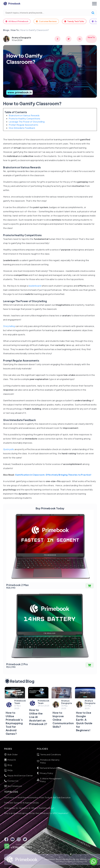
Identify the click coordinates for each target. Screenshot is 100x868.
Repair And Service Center (24, 776)
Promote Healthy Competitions (24, 119)
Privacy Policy (50, 773)
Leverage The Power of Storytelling (27, 122)
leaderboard (35, 286)
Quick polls (9, 449)
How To (15, 30)
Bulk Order (16, 754)
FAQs (14, 770)
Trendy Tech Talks (74, 21)
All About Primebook (17, 21)
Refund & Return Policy (55, 768)
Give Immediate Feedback (22, 128)
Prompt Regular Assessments (23, 125)
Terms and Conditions (54, 754)
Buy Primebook (19, 786)
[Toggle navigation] (94, 4)
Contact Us (17, 781)
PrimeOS (15, 760)
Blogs (6, 30)
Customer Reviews (46, 21)
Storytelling (9, 326)
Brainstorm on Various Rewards (24, 115)
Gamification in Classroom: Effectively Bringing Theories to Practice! (53, 475)
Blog (14, 765)
